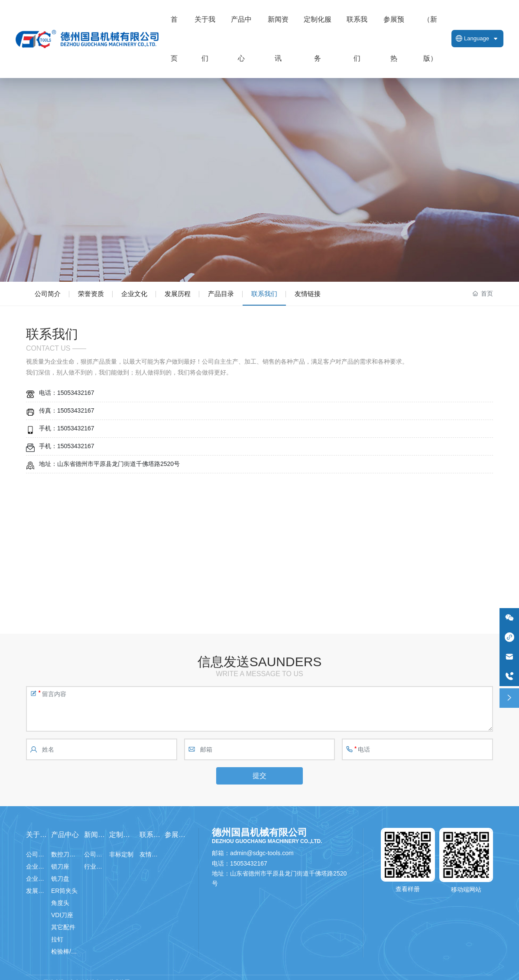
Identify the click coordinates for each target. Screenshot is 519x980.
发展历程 (178, 294)
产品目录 (221, 294)
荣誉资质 (91, 294)
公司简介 (48, 294)
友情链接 (308, 294)
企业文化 (134, 294)
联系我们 (264, 294)
